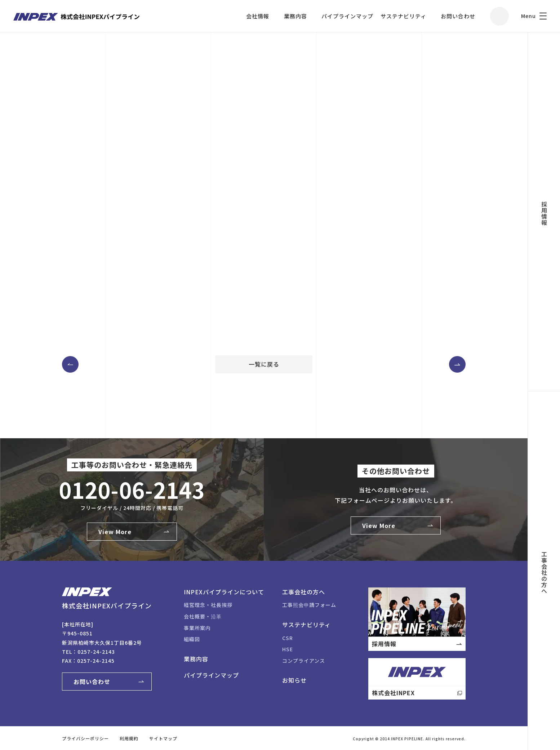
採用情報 (544, 213)
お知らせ (294, 680)
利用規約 (129, 738)
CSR (288, 638)
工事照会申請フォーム (309, 605)
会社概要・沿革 (203, 616)
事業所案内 (197, 628)
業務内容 (295, 16)
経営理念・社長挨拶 (208, 605)
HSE (288, 649)
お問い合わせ (458, 16)
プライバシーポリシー (85, 738)
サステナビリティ (403, 16)
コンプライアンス (304, 661)
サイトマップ (163, 738)
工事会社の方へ (544, 573)
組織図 (192, 639)
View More (115, 532)
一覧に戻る (264, 364)
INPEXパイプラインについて (224, 592)
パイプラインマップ (347, 16)
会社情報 (258, 16)
